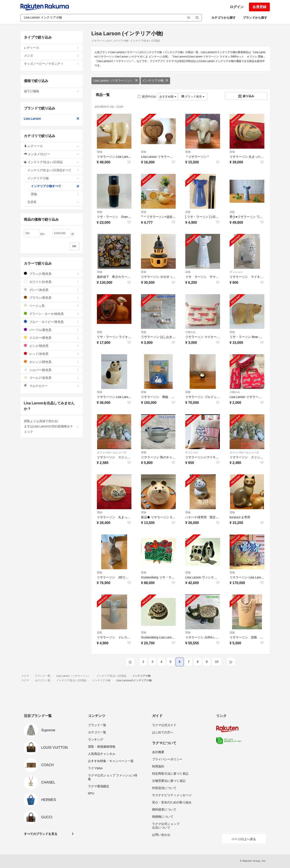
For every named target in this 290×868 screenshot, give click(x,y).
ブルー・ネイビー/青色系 (52, 322)
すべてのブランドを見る (41, 834)
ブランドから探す (255, 18)
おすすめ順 (168, 97)
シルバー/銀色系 (52, 370)
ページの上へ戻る (244, 839)
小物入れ (191, 332)
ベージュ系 (52, 306)
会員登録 (259, 7)
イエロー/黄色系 (52, 338)
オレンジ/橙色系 (52, 362)
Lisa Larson (52, 119)
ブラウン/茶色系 (52, 298)
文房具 (53, 202)
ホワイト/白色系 (52, 282)
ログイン (237, 7)
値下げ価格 (52, 91)
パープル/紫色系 (52, 330)
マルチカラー (52, 386)
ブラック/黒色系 (52, 274)
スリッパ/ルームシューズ (112, 452)
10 (217, 662)
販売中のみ (147, 97)
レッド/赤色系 (52, 354)
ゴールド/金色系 (52, 378)
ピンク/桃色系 (52, 346)
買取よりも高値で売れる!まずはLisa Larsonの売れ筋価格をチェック (52, 426)
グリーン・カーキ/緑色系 (52, 314)
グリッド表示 (193, 97)
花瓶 (188, 212)
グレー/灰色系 (52, 290)
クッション (236, 272)
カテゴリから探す (224, 18)
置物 (99, 152)
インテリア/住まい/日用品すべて (53, 170)
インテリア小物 (155, 81)
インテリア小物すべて (55, 186)
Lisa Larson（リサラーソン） (116, 81)
